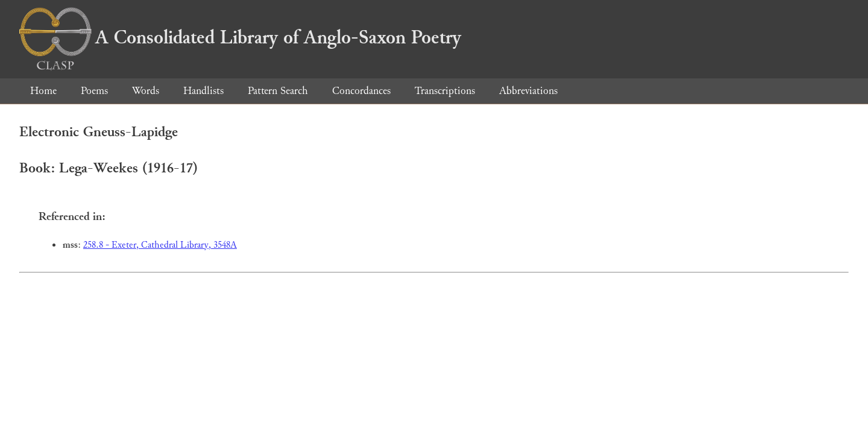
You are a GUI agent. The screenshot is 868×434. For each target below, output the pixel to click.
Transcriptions (445, 91)
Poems (94, 91)
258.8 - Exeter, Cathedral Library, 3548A (160, 245)
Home (43, 91)
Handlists (203, 91)
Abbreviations (528, 91)
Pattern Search (278, 91)
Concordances (361, 91)
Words (146, 91)
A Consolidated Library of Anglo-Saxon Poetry (240, 37)
